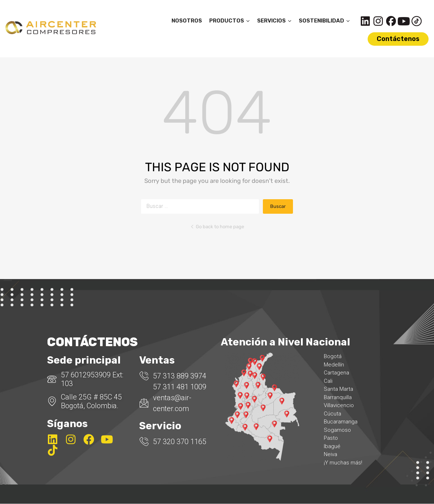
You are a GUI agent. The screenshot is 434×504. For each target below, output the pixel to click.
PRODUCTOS (230, 21)
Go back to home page (217, 227)
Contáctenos (398, 39)
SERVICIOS (274, 21)
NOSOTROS (187, 21)
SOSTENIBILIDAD (324, 21)
